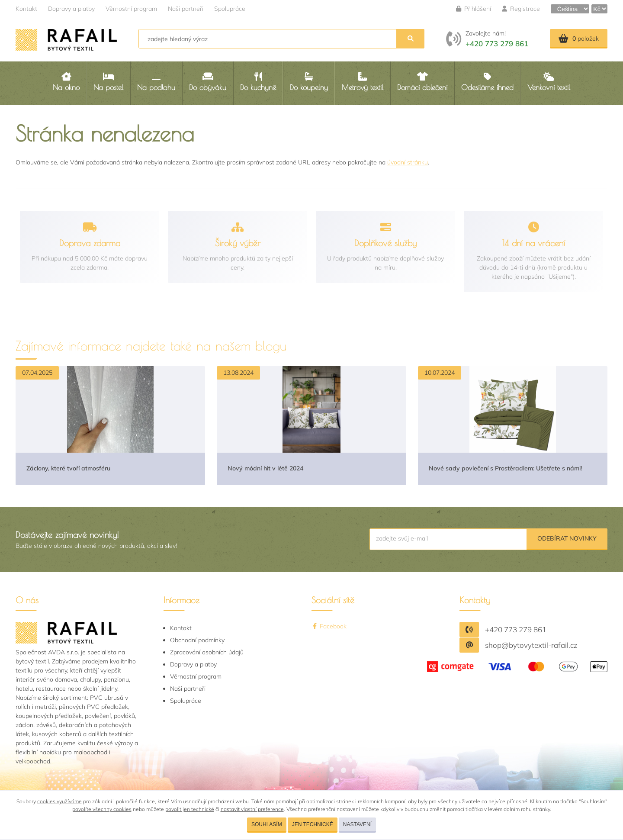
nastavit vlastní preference (252, 809)
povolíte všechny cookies (102, 809)
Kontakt (26, 9)
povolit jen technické (190, 809)
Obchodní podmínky (197, 640)
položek (579, 39)
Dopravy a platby (71, 9)
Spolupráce (230, 9)
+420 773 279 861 (497, 43)
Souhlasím (267, 824)
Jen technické (313, 824)
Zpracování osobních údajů (207, 652)
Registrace (521, 9)
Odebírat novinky (567, 538)
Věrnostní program (131, 9)
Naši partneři (186, 9)
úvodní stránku (408, 162)
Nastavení (357, 824)
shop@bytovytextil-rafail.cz (531, 645)
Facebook (329, 626)
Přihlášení (474, 9)
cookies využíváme (59, 801)
